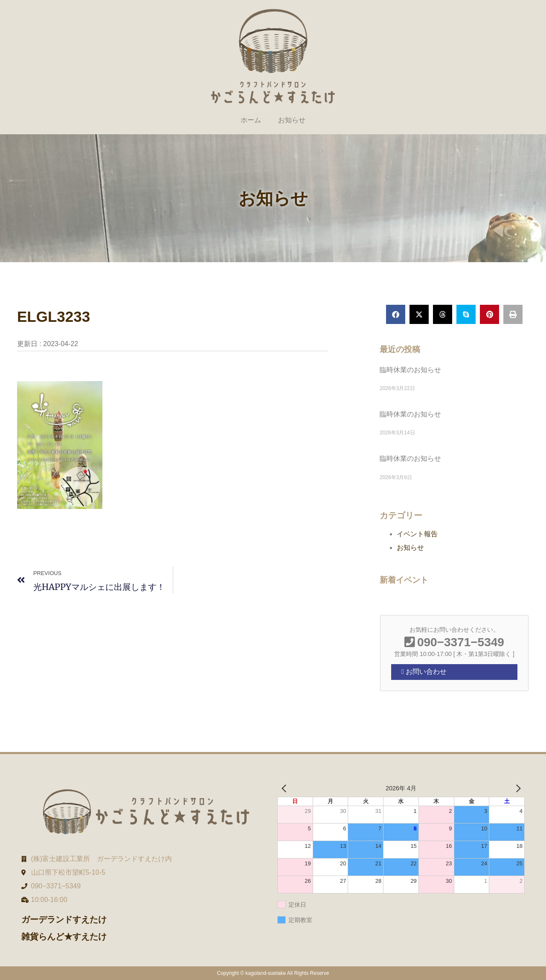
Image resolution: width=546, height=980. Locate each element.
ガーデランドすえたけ (64, 919)
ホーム (251, 120)
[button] (396, 314)
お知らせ (292, 120)
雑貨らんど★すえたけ (64, 937)
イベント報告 (417, 534)
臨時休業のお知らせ (410, 370)
